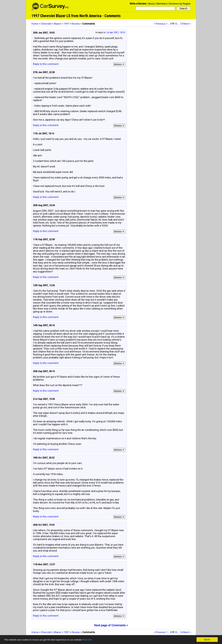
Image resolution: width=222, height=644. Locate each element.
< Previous (160, 24)
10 (176, 24)
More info (87, 640)
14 (181, 24)
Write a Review (138, 4)
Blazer (58, 24)
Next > (187, 24)
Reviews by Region (180, 4)
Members (162, 4)
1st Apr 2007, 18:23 (116, 32)
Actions (119, 64)
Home (35, 24)
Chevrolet (46, 24)
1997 (66, 24)
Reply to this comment (46, 64)
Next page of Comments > (111, 625)
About (151, 4)
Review (76, 24)
